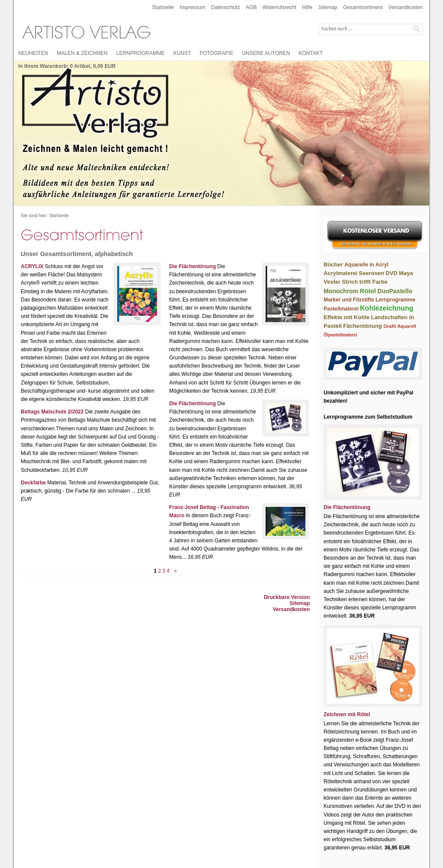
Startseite (163, 7)
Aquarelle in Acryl (366, 265)
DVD (391, 273)
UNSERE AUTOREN (266, 53)
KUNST (182, 53)
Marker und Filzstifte (349, 300)
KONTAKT (311, 53)
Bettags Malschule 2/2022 (52, 412)
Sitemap (328, 7)
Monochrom (341, 291)
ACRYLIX (32, 266)
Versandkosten (406, 7)
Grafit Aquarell (400, 326)
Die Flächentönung (193, 266)
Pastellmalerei (341, 309)
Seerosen (371, 273)
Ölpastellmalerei (340, 335)
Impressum (192, 7)
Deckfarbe (33, 483)
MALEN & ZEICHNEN (82, 53)
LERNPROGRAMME (141, 53)
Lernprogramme (395, 300)
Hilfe (307, 7)
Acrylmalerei (340, 273)
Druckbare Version (287, 597)
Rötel (368, 291)
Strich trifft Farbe (364, 282)
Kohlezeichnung (387, 308)
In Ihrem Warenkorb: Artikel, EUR (67, 66)
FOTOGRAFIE (216, 53)
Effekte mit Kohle (347, 317)
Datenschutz (226, 7)
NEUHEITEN (33, 53)
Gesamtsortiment (363, 7)
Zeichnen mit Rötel (347, 714)
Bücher (333, 264)
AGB (251, 7)
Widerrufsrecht (279, 7)
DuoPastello (395, 291)
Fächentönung (363, 326)
